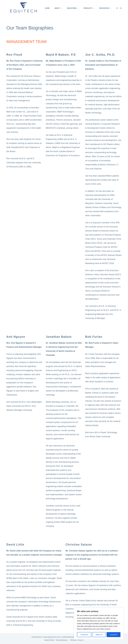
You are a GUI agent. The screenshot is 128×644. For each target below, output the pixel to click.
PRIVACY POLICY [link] (77, 640)
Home (47, 8)
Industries (73, 8)
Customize (84, 635)
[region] (99, 624)
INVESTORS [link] (49, 640)
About (59, 8)
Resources (106, 8)
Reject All (99, 635)
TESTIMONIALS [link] (62, 640)
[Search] (121, 8)
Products (89, 8)
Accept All (114, 635)
